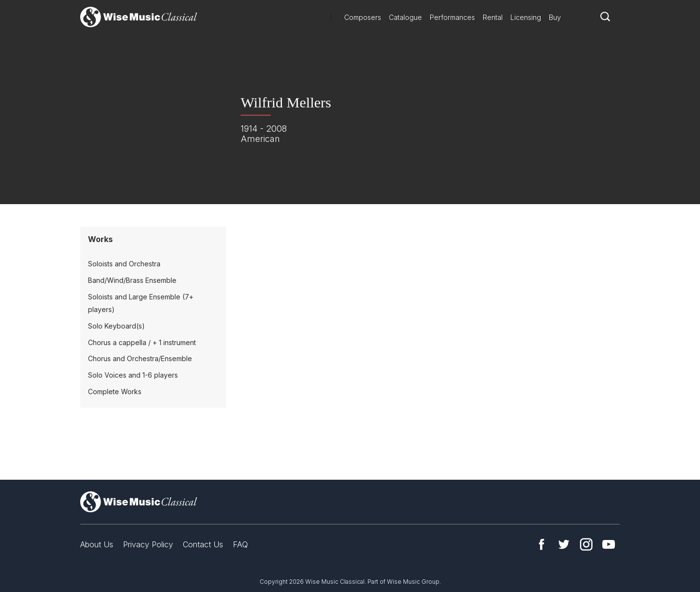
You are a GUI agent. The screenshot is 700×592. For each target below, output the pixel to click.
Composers (363, 17)
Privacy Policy (148, 544)
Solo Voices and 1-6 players (133, 375)
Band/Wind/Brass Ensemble (132, 280)
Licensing (526, 17)
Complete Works (115, 392)
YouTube (609, 544)
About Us (97, 544)
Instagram (586, 544)
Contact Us (203, 544)
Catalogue (405, 17)
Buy (555, 17)
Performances (452, 17)
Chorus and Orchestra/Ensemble (140, 358)
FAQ (240, 544)
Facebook (542, 544)
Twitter (564, 544)
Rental (493, 17)
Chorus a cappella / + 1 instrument (142, 342)
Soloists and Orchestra (124, 264)
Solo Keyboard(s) (116, 326)
